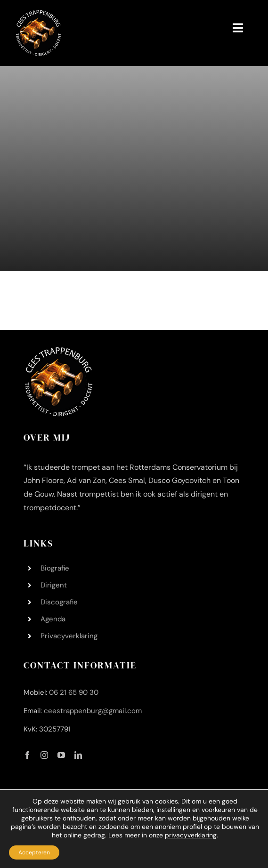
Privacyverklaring (69, 636)
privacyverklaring (191, 835)
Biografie (55, 568)
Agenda (53, 619)
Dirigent (54, 585)
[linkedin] (78, 755)
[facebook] (27, 755)
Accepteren (34, 852)
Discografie (59, 602)
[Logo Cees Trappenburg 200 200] (39, 14)
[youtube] (61, 755)
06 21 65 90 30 (74, 692)
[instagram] (44, 755)
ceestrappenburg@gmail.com (93, 711)
